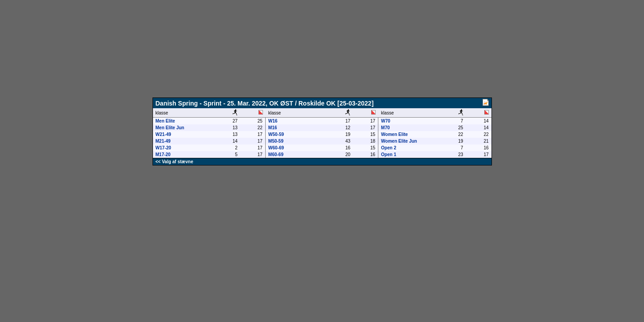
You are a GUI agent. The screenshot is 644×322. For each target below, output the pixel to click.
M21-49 (163, 141)
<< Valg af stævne (175, 162)
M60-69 (276, 155)
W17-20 (163, 148)
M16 (273, 128)
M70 (385, 128)
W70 (386, 121)
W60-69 (276, 148)
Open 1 (389, 155)
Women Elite (394, 134)
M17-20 (163, 155)
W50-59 (276, 134)
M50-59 (276, 141)
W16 (273, 121)
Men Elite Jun (170, 128)
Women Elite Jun (399, 141)
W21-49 (163, 134)
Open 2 (389, 148)
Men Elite (165, 121)
